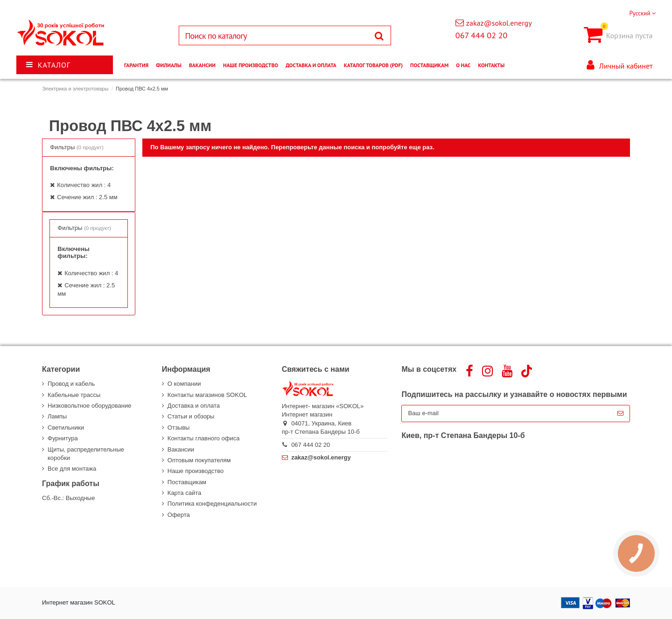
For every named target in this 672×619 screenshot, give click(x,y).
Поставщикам (187, 482)
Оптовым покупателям (199, 460)
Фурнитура (63, 438)
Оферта (179, 515)
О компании (184, 384)
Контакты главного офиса (204, 438)
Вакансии (181, 449)
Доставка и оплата (194, 406)
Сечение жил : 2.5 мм (87, 197)
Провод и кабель (71, 384)
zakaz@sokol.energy (499, 23)
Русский (642, 13)
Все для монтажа (72, 469)
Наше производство (196, 471)
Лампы (57, 416)
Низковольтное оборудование (89, 406)
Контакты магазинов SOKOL (207, 395)
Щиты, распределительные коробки (86, 454)
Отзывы (179, 428)
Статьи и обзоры (191, 416)
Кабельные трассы (74, 395)
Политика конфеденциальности (212, 504)
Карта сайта (184, 493)
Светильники (66, 428)
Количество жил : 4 (84, 185)
